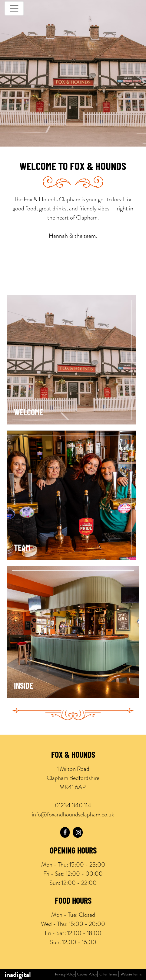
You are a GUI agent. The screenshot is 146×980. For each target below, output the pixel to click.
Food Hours (73, 902)
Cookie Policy (87, 974)
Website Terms (131, 974)
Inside (23, 687)
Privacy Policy (65, 974)
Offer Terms (108, 974)
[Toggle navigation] (14, 8)
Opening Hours (73, 851)
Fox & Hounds (73, 756)
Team (22, 549)
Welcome (28, 413)
